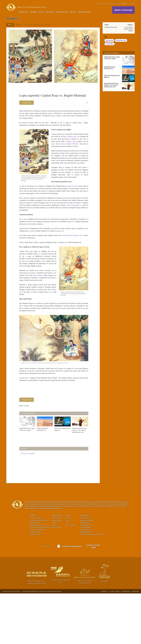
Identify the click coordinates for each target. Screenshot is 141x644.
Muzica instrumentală (87, 571)
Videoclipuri (50, 12)
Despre (32, 566)
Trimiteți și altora (27, 103)
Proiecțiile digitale (85, 578)
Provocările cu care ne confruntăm (40, 578)
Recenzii (73, 12)
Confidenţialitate (125, 642)
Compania (33, 12)
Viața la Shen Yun (35, 573)
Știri (68, 566)
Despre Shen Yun (57, 571)
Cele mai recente (62, 12)
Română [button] (132, 4)
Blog (68, 573)
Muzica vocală (85, 573)
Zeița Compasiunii (44, 231)
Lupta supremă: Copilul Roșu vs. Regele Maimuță (37, 25)
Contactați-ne (119, 4)
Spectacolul (23, 12)
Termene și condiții (114, 642)
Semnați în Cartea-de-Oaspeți (93, 597)
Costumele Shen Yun (86, 575)
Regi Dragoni (51, 314)
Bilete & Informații (123, 10)
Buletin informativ (104, 4)
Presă (97, 4)
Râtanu (85, 149)
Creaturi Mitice (110, 44)
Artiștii (41, 12)
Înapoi (10, 25)
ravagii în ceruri (82, 203)
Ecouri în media (57, 578)
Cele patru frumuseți (111, 27)
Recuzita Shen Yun (86, 580)
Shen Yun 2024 (110, 41)
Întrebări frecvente (84, 12)
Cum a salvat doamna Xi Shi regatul (128, 29)
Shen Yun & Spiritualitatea (37, 580)
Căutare (125, 4)
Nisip (54, 152)
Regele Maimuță (65, 152)
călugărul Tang (57, 149)
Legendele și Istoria (86, 582)
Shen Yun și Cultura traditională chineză (92, 584)
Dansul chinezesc (85, 568)
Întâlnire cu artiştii (35, 582)
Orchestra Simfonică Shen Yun (39, 571)
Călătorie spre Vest (121, 41)
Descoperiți (112, 4)
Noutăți (68, 568)
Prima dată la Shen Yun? (37, 568)
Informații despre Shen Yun (38, 575)
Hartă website (135, 642)
